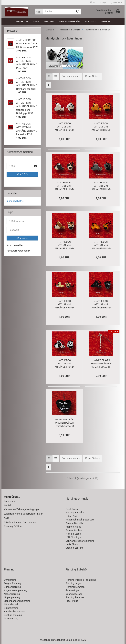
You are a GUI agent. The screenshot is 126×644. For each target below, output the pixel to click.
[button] (93, 2)
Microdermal (11, 605)
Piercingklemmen (75, 587)
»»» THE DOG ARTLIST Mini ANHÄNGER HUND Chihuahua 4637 (64, 304)
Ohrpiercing (10, 580)
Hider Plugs (72, 601)
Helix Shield (72, 544)
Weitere (106, 22)
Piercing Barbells (75, 513)
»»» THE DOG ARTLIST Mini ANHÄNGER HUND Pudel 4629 (64, 127)
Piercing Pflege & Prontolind (81, 580)
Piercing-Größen (13, 526)
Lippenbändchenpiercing (17, 601)
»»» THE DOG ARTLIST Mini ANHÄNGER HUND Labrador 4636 (101, 304)
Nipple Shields (73, 527)
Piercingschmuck (77, 499)
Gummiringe (72, 590)
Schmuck (91, 22)
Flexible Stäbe (73, 534)
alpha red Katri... (15, 201)
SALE (36, 22)
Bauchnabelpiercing (15, 612)
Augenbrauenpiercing (15, 590)
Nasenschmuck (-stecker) (80, 520)
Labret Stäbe (72, 516)
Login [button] (103, 2)
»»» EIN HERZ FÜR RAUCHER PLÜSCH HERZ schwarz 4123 (64, 423)
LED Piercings (73, 537)
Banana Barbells (74, 523)
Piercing (49, 22)
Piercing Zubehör (77, 569)
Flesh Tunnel (72, 509)
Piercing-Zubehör (70, 22)
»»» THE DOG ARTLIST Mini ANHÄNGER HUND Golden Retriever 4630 (101, 127)
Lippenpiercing (12, 597)
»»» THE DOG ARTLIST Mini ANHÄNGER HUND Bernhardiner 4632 (64, 186)
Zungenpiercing (12, 587)
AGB (6, 518)
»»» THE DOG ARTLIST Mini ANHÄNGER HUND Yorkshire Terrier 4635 (101, 245)
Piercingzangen (74, 583)
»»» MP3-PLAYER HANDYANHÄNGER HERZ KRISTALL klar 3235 (101, 364)
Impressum (10, 501)
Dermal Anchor (74, 530)
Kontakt (8, 505)
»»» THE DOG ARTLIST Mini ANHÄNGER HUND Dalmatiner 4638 (64, 364)
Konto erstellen (15, 245)
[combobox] (71, 76)
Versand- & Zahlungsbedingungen (22, 509)
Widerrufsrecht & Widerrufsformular (23, 514)
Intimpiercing (11, 619)
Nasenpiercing (12, 594)
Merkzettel (117, 2)
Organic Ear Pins (74, 548)
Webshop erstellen (50, 640)
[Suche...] (39, 12)
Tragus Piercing (12, 583)
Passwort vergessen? (18, 251)
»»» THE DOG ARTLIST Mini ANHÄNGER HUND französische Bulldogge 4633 (101, 186)
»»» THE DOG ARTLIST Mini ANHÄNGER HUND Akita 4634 (64, 245)
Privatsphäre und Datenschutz (20, 522)
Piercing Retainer (75, 597)
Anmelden (22, 174)
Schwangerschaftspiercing (80, 541)
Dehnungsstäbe (74, 594)
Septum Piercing (13, 615)
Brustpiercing (11, 608)
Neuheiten (22, 22)
